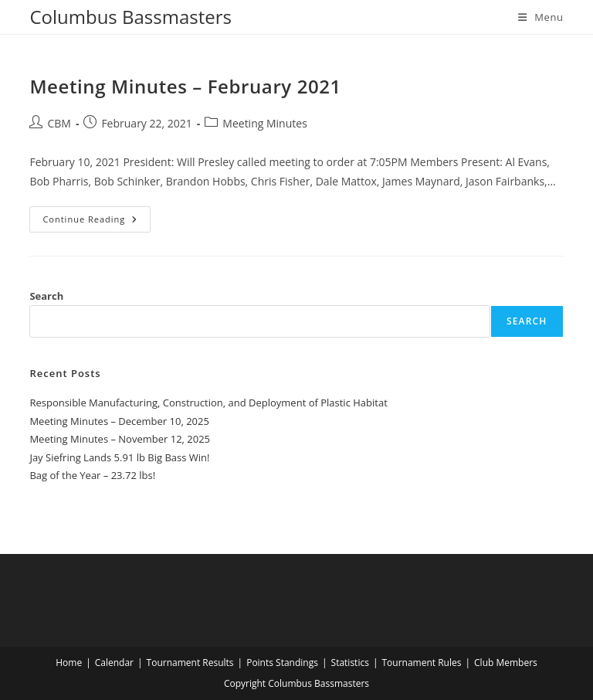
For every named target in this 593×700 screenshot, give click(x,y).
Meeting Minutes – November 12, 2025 (120, 439)
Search (46, 296)
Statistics (350, 663)
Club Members (506, 663)
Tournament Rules (421, 663)
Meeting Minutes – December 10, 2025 (119, 421)
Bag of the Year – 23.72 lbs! (92, 475)
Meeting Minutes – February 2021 (185, 86)
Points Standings (282, 663)
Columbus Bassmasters (130, 17)
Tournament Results (190, 663)
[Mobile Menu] (541, 17)
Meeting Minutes (264, 123)
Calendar (114, 663)
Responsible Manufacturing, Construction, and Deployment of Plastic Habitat (208, 403)
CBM (59, 123)
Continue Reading (97, 222)
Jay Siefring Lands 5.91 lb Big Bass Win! (119, 457)
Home (69, 663)
